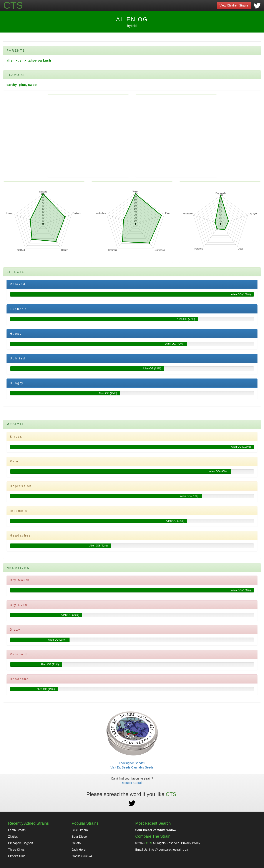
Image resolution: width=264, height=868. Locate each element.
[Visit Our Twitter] (257, 7)
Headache (19, 679)
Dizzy (15, 630)
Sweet (33, 85)
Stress (16, 437)
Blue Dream (80, 830)
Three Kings (16, 850)
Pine (22, 85)
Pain (14, 461)
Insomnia (19, 511)
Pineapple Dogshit (21, 843)
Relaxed (18, 284)
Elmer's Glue (17, 856)
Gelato (76, 843)
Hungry (17, 383)
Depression (21, 486)
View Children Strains (234, 5)
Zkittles (13, 837)
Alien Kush (15, 60)
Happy (16, 334)
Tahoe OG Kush (39, 60)
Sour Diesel (80, 837)
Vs (156, 830)
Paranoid (18, 654)
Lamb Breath (17, 830)
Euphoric (18, 309)
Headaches (20, 535)
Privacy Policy (191, 843)
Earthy (12, 85)
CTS (149, 843)
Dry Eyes (19, 605)
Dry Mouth (20, 580)
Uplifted (17, 358)
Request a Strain (132, 783)
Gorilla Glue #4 (82, 856)
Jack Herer (79, 850)
